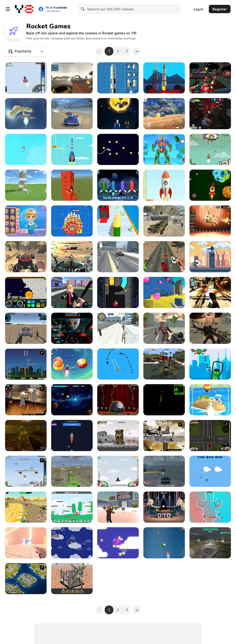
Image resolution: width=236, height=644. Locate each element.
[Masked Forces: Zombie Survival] (164, 328)
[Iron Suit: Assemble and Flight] (164, 149)
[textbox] (26, 51)
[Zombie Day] (26, 436)
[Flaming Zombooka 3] (118, 400)
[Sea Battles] (164, 471)
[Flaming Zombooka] (26, 364)
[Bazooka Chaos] (118, 436)
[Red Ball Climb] (72, 507)
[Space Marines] (210, 292)
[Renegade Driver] (164, 257)
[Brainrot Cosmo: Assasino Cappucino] (72, 364)
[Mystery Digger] (26, 292)
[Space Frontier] (164, 78)
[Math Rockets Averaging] (118, 185)
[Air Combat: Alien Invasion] (164, 400)
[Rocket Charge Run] (118, 221)
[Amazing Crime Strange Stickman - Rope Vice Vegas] (118, 257)
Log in (198, 9)
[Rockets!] (118, 364)
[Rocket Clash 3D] (210, 114)
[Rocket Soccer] (118, 507)
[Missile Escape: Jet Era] (210, 471)
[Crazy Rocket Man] (164, 507)
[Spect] (118, 114)
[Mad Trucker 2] (210, 436)
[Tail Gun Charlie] (72, 257)
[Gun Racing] (26, 507)
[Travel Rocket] (118, 149)
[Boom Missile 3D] (210, 400)
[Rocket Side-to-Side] (72, 400)
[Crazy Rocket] (210, 185)
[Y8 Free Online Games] (24, 9)
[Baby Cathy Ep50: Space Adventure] (26, 221)
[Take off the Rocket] (164, 185)
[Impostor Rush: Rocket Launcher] (210, 257)
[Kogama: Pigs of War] (164, 292)
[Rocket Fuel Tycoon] (72, 436)
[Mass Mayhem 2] (164, 436)
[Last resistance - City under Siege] (164, 364)
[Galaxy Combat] (72, 328)
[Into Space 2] (26, 471)
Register (220, 9)
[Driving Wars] (26, 328)
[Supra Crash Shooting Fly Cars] (72, 114)
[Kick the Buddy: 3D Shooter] (210, 221)
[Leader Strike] (72, 292)
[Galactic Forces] (210, 328)
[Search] (83, 9)
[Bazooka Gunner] (72, 78)
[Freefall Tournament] (210, 78)
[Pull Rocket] (210, 507)
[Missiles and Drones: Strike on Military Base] (26, 114)
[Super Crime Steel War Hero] (118, 328)
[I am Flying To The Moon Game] (118, 471)
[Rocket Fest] (72, 221)
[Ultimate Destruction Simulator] (72, 185)
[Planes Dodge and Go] (118, 543)
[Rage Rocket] (26, 257)
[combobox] (26, 51)
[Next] (137, 51)
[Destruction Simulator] (26, 185)
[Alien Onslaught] (210, 543)
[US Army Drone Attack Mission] (164, 221)
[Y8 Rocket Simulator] (118, 78)
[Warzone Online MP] (72, 471)
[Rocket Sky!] (72, 149)
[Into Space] (26, 78)
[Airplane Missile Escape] (26, 149)
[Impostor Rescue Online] (118, 292)
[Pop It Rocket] (26, 543)
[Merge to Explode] (72, 579)
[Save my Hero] (210, 364)
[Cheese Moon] (164, 543)
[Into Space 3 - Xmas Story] (210, 149)
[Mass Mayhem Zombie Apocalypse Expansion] (26, 400)
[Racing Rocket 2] (164, 114)
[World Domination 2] (26, 579)
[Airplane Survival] (72, 543)
